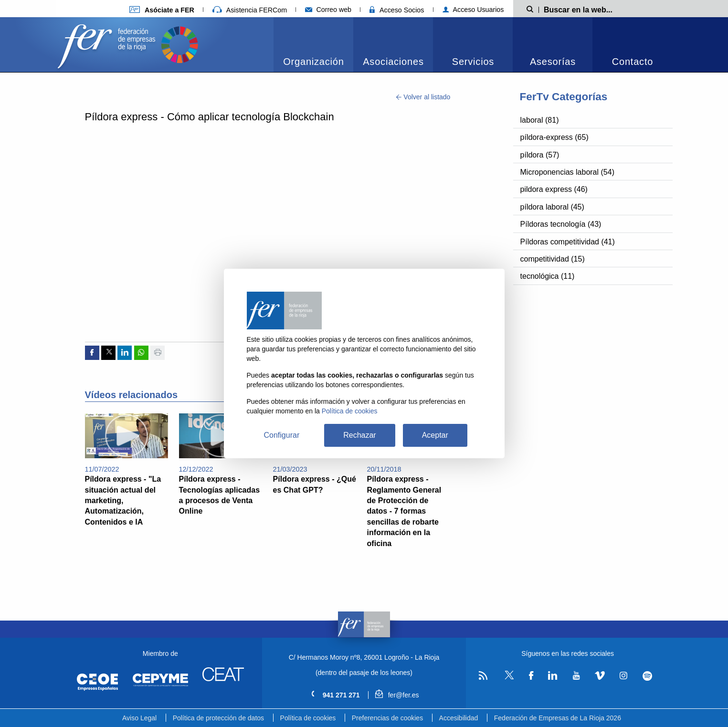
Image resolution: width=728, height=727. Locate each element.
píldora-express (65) (554, 137)
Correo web (328, 10)
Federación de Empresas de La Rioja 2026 (558, 718)
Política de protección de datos (218, 718)
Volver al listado (423, 97)
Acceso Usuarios (473, 10)
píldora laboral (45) (552, 207)
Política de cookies (308, 718)
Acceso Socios (397, 10)
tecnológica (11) (548, 276)
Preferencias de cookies (387, 718)
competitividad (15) (553, 259)
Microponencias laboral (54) (567, 172)
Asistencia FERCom (250, 10)
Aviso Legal (139, 718)
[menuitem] (313, 45)
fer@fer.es (397, 695)
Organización (313, 62)
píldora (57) (540, 155)
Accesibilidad (459, 718)
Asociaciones (393, 62)
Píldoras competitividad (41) (568, 242)
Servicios (473, 62)
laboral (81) (540, 120)
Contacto (633, 62)
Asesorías (553, 62)
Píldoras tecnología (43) (561, 224)
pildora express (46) (554, 189)
